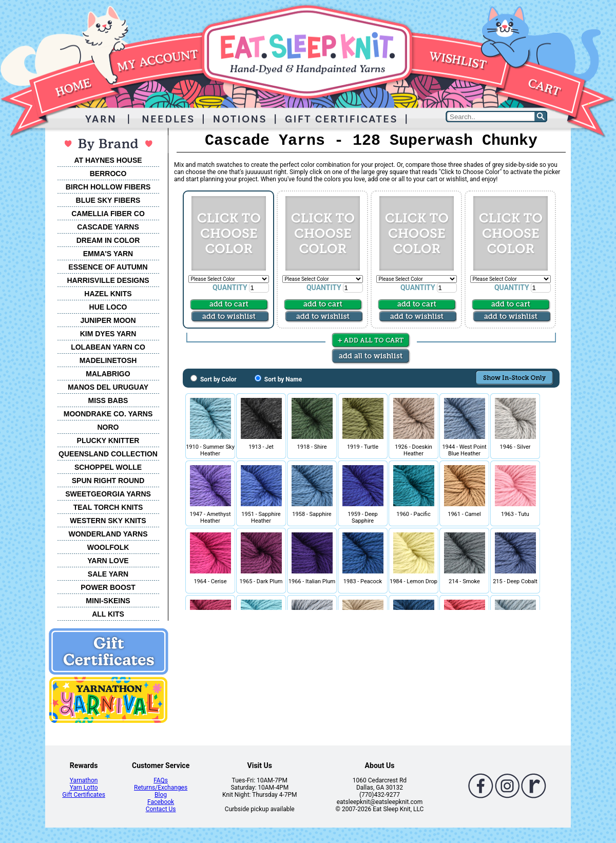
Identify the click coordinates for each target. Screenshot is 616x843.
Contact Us (161, 809)
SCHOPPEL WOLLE (108, 467)
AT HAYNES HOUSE (108, 160)
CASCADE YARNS (108, 227)
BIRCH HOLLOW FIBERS (108, 187)
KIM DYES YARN (108, 334)
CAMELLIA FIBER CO (108, 214)
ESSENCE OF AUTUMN (108, 267)
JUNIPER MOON (108, 320)
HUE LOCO (108, 307)
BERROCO (108, 174)
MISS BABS (108, 400)
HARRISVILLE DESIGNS (108, 280)
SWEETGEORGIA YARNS (108, 494)
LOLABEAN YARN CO (108, 347)
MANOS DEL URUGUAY (108, 387)
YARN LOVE (108, 561)
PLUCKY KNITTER (108, 440)
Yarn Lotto (84, 788)
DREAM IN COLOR (108, 240)
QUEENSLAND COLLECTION (108, 454)
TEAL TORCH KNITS (108, 507)
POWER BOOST (108, 587)
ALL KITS (108, 614)
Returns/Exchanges (161, 788)
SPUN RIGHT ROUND (108, 481)
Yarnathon (84, 780)
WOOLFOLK (108, 547)
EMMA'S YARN (108, 254)
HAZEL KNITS (108, 294)
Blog (161, 795)
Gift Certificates (83, 795)
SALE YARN (108, 574)
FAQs (161, 780)
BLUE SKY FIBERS (108, 200)
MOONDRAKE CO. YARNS (108, 414)
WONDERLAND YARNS (108, 534)
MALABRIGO (108, 374)
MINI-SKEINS (108, 601)
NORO (108, 427)
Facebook (161, 802)
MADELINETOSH (108, 360)
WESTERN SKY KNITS (108, 521)
